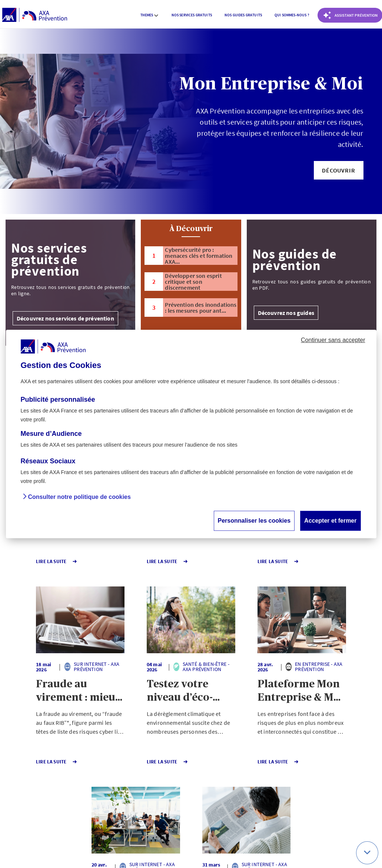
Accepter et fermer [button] (330, 521)
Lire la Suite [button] (33, 561)
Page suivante (215, 787)
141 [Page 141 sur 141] (176, 787)
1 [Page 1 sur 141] (150, 787)
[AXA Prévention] (35, 15)
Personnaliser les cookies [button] (254, 521)
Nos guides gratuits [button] (243, 15)
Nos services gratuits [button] (192, 15)
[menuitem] (150, 15)
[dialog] (191, 434)
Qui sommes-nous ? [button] (292, 15)
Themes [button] (150, 15)
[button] (338, 170)
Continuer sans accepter (333, 340)
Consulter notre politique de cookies (79, 497)
